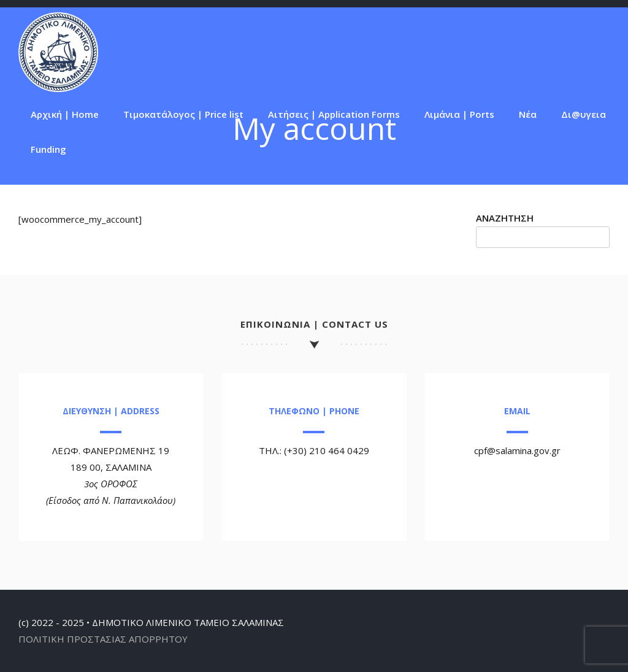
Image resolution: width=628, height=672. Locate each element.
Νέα (528, 114)
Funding (48, 149)
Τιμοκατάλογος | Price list (183, 114)
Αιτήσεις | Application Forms (334, 114)
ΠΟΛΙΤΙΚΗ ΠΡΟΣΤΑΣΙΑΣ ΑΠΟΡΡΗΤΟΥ (103, 639)
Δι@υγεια (584, 114)
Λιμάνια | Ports (459, 114)
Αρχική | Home (65, 114)
